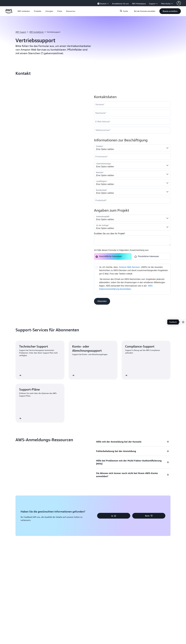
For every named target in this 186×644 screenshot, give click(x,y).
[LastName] (132, 113)
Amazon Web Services (129, 267)
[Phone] (132, 130)
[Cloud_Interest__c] (132, 241)
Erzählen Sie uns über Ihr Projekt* (110, 234)
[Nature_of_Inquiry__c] (132, 227)
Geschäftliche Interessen (109, 256)
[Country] (132, 183)
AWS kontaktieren (36, 32)
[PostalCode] (132, 200)
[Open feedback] (183, 322)
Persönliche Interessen (147, 256)
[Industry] (132, 174)
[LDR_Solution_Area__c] (132, 218)
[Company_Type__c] (132, 165)
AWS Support (21, 32)
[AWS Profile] (179, 3)
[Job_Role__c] (132, 148)
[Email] (132, 122)
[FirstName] (132, 104)
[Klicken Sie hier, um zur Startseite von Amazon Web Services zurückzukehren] (9, 13)
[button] (24, 11)
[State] (132, 192)
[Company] (132, 157)
